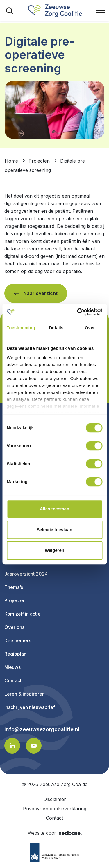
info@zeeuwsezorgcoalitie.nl (42, 729)
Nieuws (12, 667)
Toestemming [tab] (21, 328)
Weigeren (54, 550)
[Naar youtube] (34, 746)
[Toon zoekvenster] (10, 11)
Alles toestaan (55, 509)
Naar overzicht (40, 293)
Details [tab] (56, 328)
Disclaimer (55, 799)
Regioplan (15, 654)
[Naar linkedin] (12, 746)
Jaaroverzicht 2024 (26, 574)
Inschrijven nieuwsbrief (30, 707)
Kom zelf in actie (23, 614)
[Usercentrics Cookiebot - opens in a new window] (78, 312)
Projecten (15, 600)
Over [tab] (90, 328)
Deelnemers (18, 640)
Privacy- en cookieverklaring (55, 809)
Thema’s (14, 587)
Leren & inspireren (25, 694)
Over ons (14, 627)
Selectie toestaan (54, 530)
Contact (13, 680)
